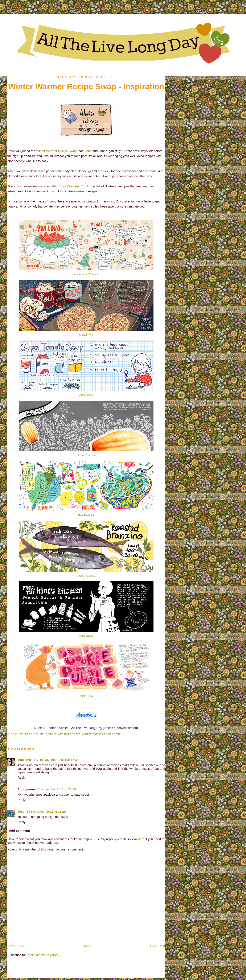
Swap (49, 734)
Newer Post (16, 946)
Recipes (39, 734)
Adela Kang (86, 696)
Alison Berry (86, 395)
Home (87, 946)
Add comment (20, 831)
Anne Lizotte (86, 636)
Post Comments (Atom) (43, 955)
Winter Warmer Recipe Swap (56, 151)
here (142, 839)
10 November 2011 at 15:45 (59, 760)
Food (29, 734)
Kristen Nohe (86, 335)
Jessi (21, 811)
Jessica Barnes (86, 455)
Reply (21, 777)
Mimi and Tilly (28, 760)
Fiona (88, 151)
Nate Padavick (86, 515)
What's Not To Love (68, 734)
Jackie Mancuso (86, 576)
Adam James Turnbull (86, 274)
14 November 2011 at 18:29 (46, 811)
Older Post (158, 946)
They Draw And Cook (74, 186)
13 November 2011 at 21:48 (57, 789)
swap (110, 201)
